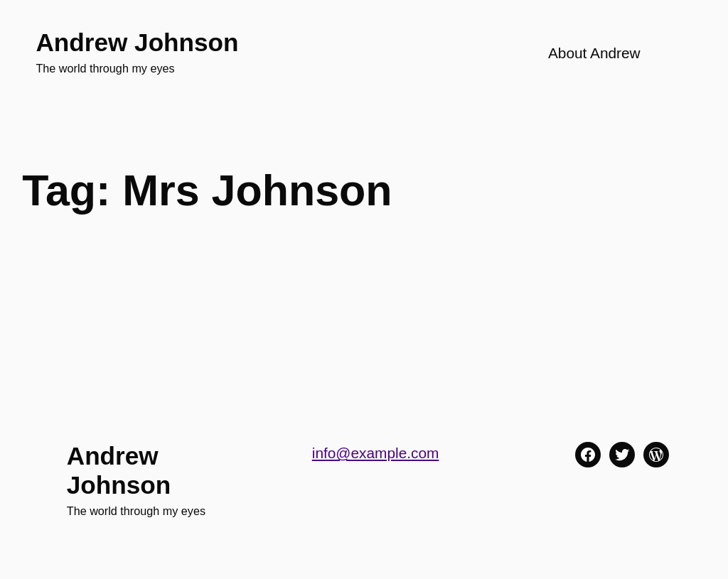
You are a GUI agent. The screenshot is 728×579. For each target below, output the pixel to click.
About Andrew (594, 53)
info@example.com (376, 453)
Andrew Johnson (137, 42)
